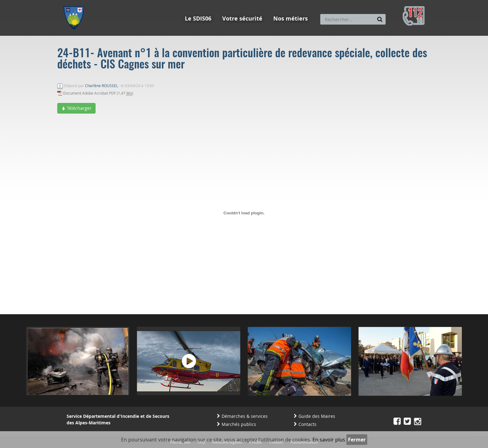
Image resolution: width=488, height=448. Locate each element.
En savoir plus (329, 440)
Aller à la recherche (147, 3)
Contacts (307, 424)
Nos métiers (291, 19)
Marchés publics (239, 424)
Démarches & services (245, 416)
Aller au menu (76, 3)
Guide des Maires (317, 416)
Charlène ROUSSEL (101, 86)
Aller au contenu (109, 3)
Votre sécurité (242, 19)
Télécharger (76, 108)
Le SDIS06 (198, 19)
